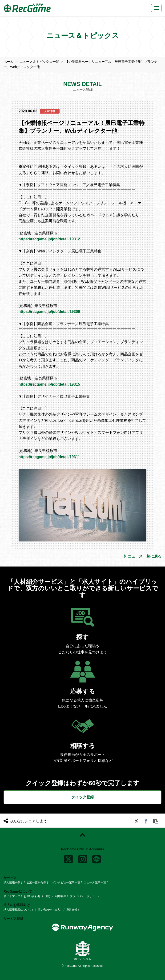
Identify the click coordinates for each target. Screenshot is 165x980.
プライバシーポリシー (84, 896)
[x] (68, 858)
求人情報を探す (13, 882)
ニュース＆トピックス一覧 (39, 62)
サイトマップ (12, 896)
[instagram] (83, 858)
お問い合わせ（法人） (49, 910)
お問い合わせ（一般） (38, 896)
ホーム (8, 62)
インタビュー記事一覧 (66, 882)
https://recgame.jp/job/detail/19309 (49, 312)
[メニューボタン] (156, 8)
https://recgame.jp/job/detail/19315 (49, 384)
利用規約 (61, 896)
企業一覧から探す (38, 882)
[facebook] (147, 822)
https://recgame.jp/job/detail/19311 (49, 457)
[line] (97, 858)
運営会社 (72, 910)
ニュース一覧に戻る (143, 556)
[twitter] (137, 822)
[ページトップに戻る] (82, 835)
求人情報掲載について (18, 910)
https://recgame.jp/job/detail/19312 (49, 239)
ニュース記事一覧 (95, 882)
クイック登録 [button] (83, 797)
